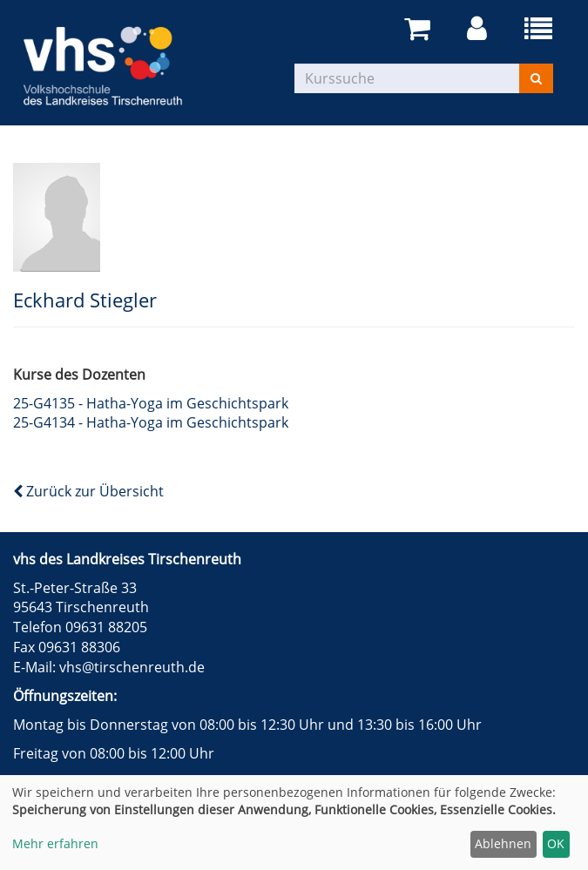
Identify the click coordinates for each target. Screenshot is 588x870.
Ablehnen (503, 843)
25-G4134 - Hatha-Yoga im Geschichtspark (151, 422)
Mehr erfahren (55, 843)
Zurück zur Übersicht (88, 491)
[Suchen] (536, 78)
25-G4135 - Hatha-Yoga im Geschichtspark (151, 403)
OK (556, 843)
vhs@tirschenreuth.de (132, 667)
